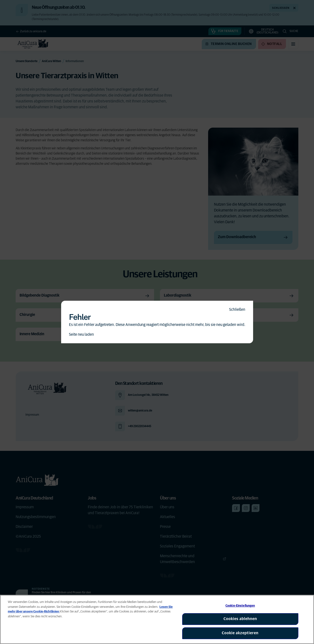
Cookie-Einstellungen (240, 606)
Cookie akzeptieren (240, 633)
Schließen (237, 310)
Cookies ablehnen (240, 619)
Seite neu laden (81, 334)
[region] (157, 619)
